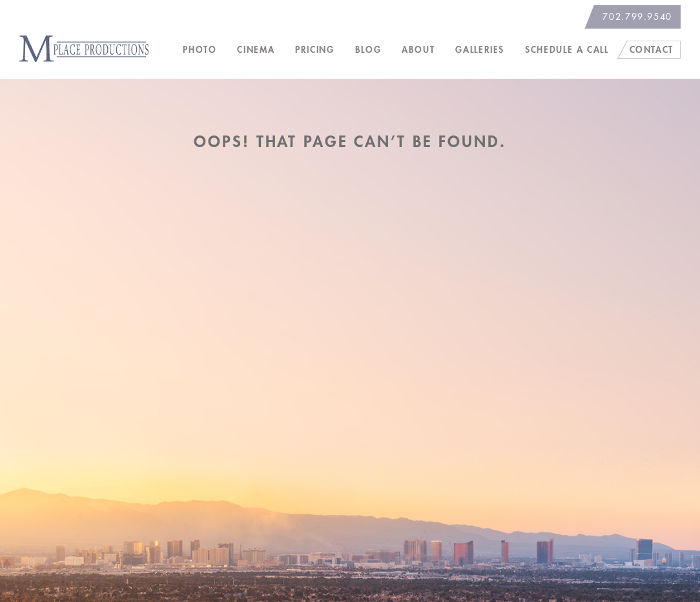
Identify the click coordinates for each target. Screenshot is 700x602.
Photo (200, 50)
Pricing (314, 50)
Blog (368, 50)
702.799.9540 (637, 17)
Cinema (256, 50)
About (418, 50)
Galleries (480, 50)
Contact (652, 50)
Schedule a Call (567, 50)
